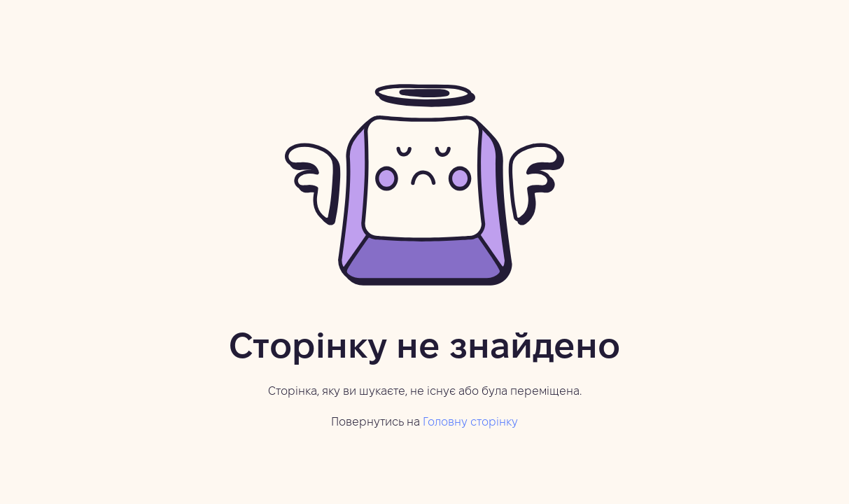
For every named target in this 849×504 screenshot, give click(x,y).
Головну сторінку (470, 422)
